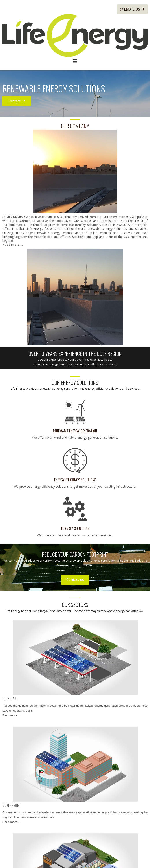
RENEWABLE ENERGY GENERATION (75, 431)
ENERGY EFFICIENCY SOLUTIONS (75, 480)
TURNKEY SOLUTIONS (75, 528)
